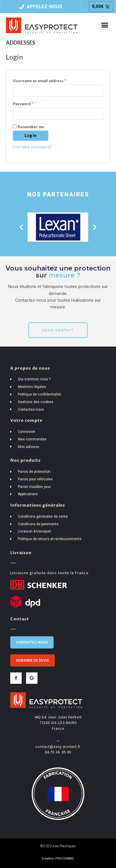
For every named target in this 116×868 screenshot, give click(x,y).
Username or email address (48, 80)
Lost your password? (32, 147)
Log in (31, 135)
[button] (105, 25)
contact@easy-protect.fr (58, 747)
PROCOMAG (65, 859)
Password (31, 103)
